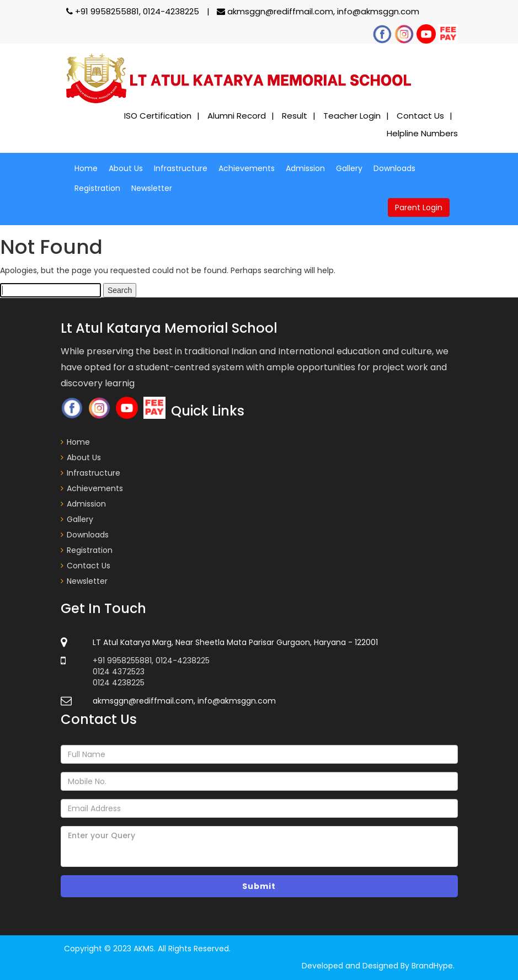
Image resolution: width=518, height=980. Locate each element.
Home (86, 168)
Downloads (394, 168)
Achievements (247, 168)
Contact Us (420, 116)
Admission (305, 168)
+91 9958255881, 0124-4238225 (134, 11)
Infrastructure (181, 168)
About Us (126, 168)
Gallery (349, 168)
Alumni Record (237, 116)
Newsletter (152, 188)
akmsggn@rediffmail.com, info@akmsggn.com (318, 11)
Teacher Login (352, 116)
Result (295, 116)
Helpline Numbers (422, 133)
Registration (97, 188)
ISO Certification (158, 116)
